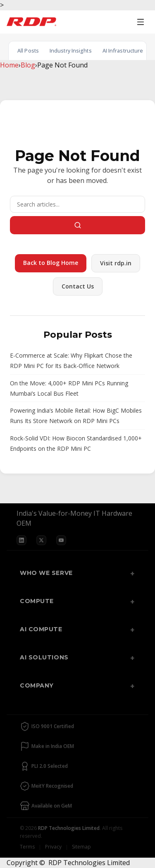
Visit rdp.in (116, 263)
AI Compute (41, 629)
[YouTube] (61, 540)
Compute (37, 601)
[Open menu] (141, 22)
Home (9, 65)
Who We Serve (46, 573)
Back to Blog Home (51, 263)
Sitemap (81, 847)
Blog (28, 65)
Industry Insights (71, 51)
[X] (41, 540)
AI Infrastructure (123, 51)
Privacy (53, 847)
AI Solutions (44, 657)
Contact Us (78, 286)
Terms (27, 847)
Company (37, 685)
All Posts (28, 51)
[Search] (77, 204)
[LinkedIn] (21, 540)
